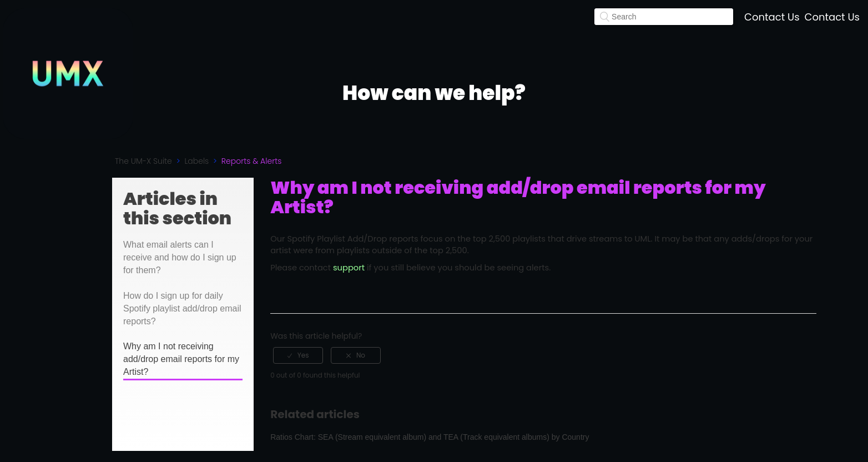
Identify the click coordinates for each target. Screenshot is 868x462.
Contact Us (772, 17)
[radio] (298, 355)
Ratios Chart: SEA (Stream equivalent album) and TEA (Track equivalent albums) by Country (430, 437)
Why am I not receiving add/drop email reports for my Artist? (181, 359)
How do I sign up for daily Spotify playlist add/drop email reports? (182, 308)
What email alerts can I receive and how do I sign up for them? (180, 257)
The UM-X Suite (143, 161)
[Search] (664, 17)
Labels (196, 161)
